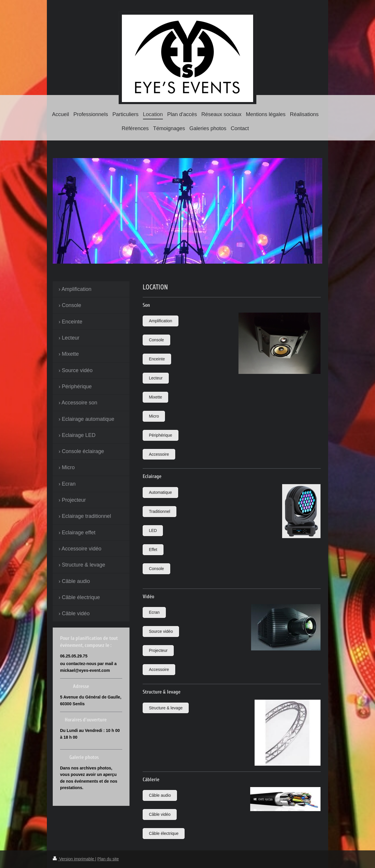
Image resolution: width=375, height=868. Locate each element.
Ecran (154, 612)
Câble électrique (164, 833)
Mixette (155, 397)
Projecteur (158, 650)
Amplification (160, 321)
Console (156, 340)
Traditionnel (160, 511)
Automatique (160, 492)
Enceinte (157, 359)
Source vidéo (161, 631)
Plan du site (108, 859)
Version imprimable (74, 859)
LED (153, 530)
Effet (153, 550)
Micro (154, 416)
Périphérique (160, 435)
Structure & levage (166, 708)
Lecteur (156, 378)
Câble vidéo (160, 814)
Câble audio (160, 795)
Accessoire (159, 454)
